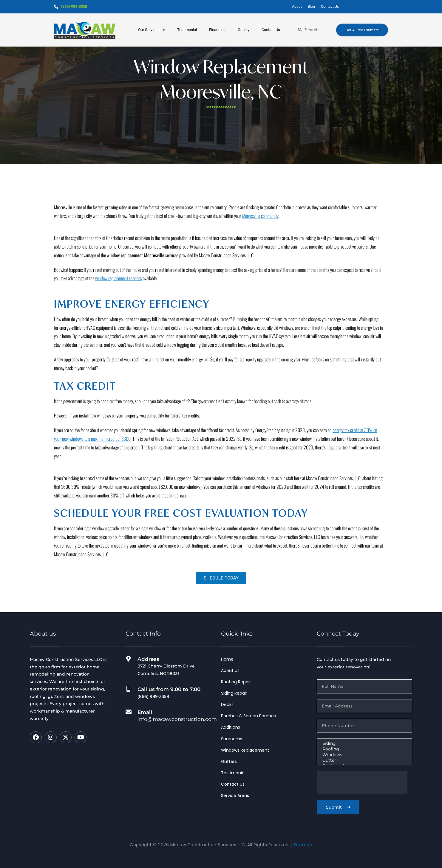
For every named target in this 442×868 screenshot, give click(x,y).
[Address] (129, 659)
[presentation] (362, 783)
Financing (217, 30)
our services (152, 30)
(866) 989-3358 (75, 7)
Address (148, 659)
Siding (364, 743)
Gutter (364, 760)
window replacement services (119, 375)
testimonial (187, 30)
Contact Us (271, 30)
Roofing (364, 749)
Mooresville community (260, 312)
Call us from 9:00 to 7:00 (169, 689)
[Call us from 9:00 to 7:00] (129, 689)
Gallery (244, 30)
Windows (364, 755)
